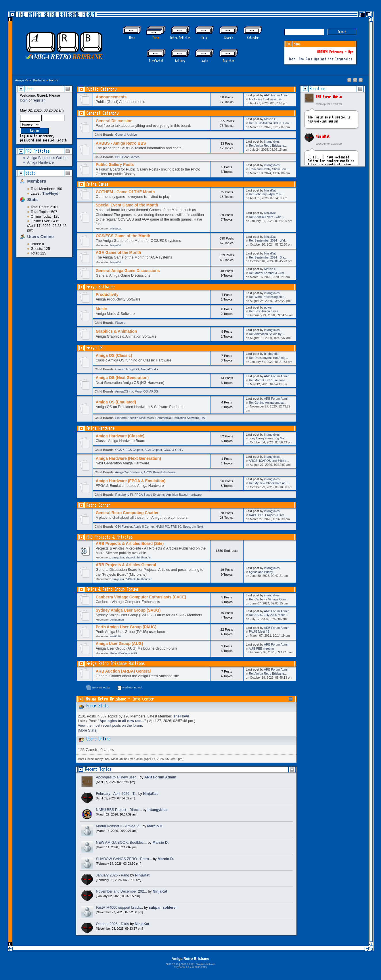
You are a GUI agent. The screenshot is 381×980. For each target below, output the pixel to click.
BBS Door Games (127, 157)
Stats (30, 173)
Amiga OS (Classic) (114, 356)
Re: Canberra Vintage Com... (269, 599)
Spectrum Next (193, 527)
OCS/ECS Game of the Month (123, 236)
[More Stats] (88, 730)
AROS (154, 391)
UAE (204, 418)
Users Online (41, 237)
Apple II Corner (144, 527)
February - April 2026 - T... (117, 794)
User (29, 89)
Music (101, 309)
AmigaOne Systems (129, 472)
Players (120, 323)
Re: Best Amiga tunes (264, 311)
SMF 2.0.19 (172, 964)
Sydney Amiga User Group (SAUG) (128, 610)
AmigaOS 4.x (149, 369)
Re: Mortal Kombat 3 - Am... (268, 273)
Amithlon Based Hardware (184, 495)
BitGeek (130, 557)
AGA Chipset (153, 450)
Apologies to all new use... (266, 99)
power (268, 307)
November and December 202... (121, 891)
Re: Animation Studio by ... (267, 334)
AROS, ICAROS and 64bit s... (269, 461)
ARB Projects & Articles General (126, 565)
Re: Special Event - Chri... (267, 217)
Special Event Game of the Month (127, 205)
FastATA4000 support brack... (120, 908)
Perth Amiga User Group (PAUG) (126, 627)
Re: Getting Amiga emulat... (268, 403)
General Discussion (114, 121)
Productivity (107, 295)
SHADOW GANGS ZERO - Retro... (124, 859)
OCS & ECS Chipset (129, 450)
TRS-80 (176, 527)
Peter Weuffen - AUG (124, 653)
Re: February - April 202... (266, 194)
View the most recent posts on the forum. (110, 726)
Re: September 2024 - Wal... (268, 240)
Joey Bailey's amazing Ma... (268, 438)
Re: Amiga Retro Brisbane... (268, 146)
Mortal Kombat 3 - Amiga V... (119, 826)
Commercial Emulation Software (177, 418)
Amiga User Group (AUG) (119, 644)
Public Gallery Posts (115, 165)
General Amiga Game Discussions (128, 271)
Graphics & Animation (116, 331)
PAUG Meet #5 (259, 631)
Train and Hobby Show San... (269, 169)
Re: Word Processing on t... (268, 297)
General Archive (126, 135)
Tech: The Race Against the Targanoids (320, 59)
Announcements (111, 97)
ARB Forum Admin (329, 97)
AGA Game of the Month (118, 253)
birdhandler (272, 354)
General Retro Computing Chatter (127, 513)
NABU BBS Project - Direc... (268, 515)
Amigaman (117, 620)
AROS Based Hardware (160, 472)
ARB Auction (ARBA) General (123, 671)
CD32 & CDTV (174, 450)
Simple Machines (206, 964)
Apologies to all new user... (117, 777)
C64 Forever (124, 527)
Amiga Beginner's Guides (47, 158)
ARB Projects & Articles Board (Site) (130, 544)
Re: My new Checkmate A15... (270, 483)
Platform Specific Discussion (135, 418)
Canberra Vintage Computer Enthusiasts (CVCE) (141, 597)
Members (37, 181)
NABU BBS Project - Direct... (119, 810)
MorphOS (141, 391)
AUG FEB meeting (261, 648)
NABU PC (162, 527)
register (39, 100)
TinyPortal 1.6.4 (183, 967)
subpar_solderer (163, 908)
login (24, 100)
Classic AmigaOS (127, 369)
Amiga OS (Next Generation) (122, 378)
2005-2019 (201, 967)
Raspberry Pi (124, 495)
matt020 (116, 636)
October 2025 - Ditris (113, 924)
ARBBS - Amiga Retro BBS (121, 143)
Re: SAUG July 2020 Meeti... (268, 615)
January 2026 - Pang (113, 875)
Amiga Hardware (40, 162)
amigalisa (118, 557)
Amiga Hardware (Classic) (120, 436)
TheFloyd (181, 716)
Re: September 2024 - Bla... (268, 257)
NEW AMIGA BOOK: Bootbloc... (121, 843)
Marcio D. (271, 119)
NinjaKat (323, 137)
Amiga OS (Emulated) (116, 402)
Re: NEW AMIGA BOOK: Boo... (270, 123)
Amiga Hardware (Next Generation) (128, 459)
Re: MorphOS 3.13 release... (268, 380)
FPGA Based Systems (150, 495)
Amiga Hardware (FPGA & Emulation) (131, 481)
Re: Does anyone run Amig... (268, 358)
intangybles (272, 141)
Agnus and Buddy (261, 572)
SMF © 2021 (188, 964)
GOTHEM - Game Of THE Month (125, 192)
